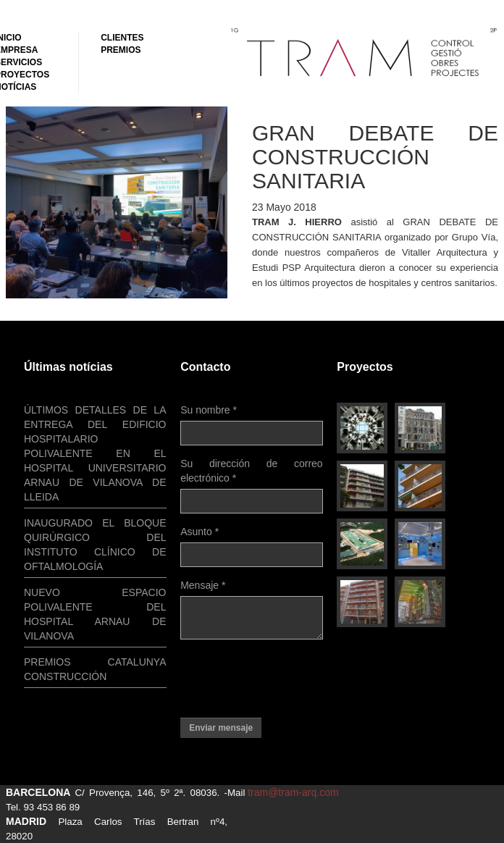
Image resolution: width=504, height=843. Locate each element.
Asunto (199, 532)
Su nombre (209, 410)
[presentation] (290, 679)
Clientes (122, 38)
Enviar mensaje (221, 728)
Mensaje (203, 585)
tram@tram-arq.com (293, 792)
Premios (121, 50)
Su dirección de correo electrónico (252, 471)
